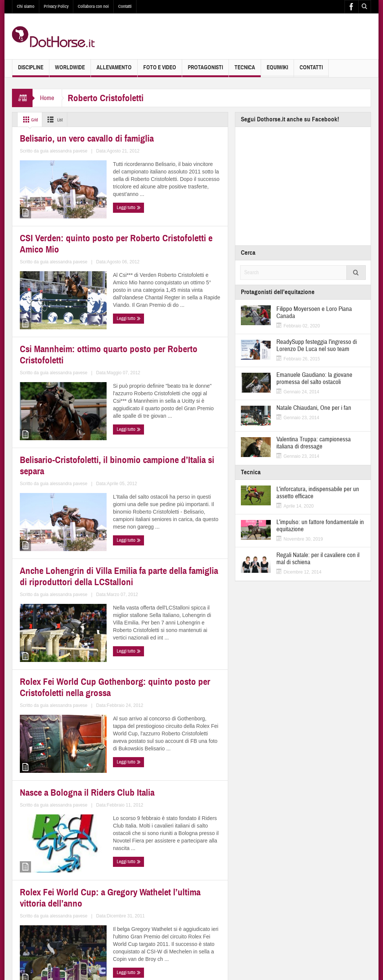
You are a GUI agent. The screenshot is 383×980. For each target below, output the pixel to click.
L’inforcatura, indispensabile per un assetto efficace (318, 493)
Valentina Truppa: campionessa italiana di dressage (314, 443)
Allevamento (114, 71)
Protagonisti (205, 71)
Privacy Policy (56, 6)
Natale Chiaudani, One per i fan (314, 408)
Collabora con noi (93, 6)
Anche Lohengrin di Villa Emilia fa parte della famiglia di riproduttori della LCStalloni (65, 524)
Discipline (31, 71)
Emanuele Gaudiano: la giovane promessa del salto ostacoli (314, 378)
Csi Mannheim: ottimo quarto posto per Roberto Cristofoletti (61, 365)
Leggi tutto (34, 270)
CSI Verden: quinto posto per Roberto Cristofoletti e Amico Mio (172, 211)
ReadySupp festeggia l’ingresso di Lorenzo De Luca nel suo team (317, 345)
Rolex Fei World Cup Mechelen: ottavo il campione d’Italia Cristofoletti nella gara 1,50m (62, 841)
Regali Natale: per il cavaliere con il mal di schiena (318, 559)
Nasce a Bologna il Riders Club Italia (61, 682)
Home (47, 98)
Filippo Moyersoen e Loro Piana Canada (314, 312)
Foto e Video (160, 71)
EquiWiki (277, 71)
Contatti (125, 6)
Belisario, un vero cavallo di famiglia (57, 211)
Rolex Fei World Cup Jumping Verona (168, 836)
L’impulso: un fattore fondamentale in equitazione (320, 526)
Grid (30, 120)
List (59, 120)
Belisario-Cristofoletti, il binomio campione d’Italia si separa (171, 365)
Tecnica (245, 71)
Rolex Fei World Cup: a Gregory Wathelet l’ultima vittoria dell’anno (173, 682)
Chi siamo (26, 6)
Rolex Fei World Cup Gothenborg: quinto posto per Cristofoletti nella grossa (174, 524)
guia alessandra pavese (84, 255)
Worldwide (70, 71)
